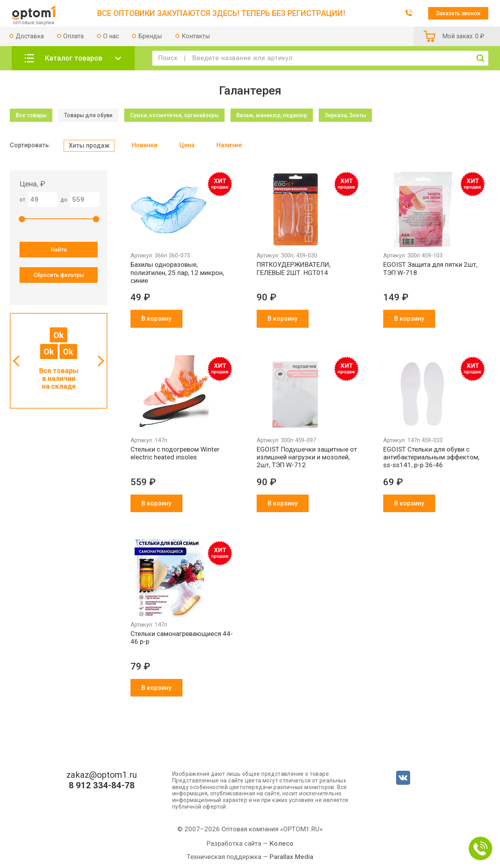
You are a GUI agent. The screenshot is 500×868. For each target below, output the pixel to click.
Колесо (281, 843)
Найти (59, 250)
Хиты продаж (89, 146)
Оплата (73, 36)
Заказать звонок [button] (458, 13)
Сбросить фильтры (59, 275)
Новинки (145, 145)
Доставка (30, 36)
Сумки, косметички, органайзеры (174, 115)
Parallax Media (291, 857)
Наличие (229, 145)
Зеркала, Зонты (345, 115)
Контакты (196, 36)
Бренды (150, 36)
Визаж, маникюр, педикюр (272, 115)
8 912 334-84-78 (102, 786)
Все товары (31, 115)
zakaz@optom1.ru (102, 775)
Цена (187, 145)
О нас (111, 36)
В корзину (156, 319)
